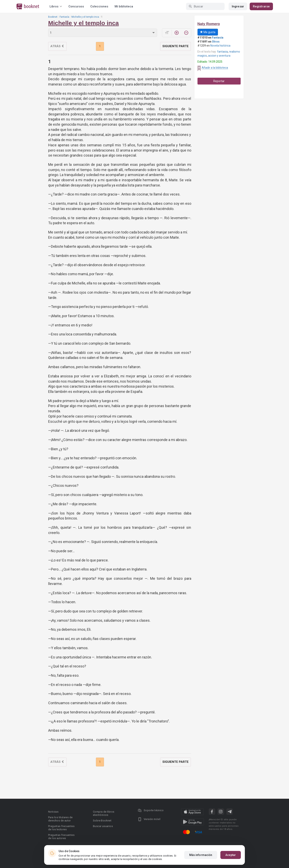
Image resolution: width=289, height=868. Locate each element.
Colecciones (99, 6)
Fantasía (64, 17)
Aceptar (231, 855)
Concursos (76, 6)
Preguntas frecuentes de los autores (61, 837)
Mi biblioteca (124, 6)
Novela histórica (220, 46)
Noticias (53, 812)
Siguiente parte (176, 46)
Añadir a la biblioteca (215, 68)
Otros (216, 42)
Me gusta (208, 32)
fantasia (222, 52)
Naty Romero (209, 24)
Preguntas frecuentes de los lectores (61, 828)
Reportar (219, 81)
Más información (201, 855)
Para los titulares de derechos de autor (60, 819)
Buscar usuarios (103, 826)
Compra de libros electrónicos (104, 813)
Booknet (53, 17)
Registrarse (261, 6)
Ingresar (238, 6)
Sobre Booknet (102, 821)
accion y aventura (219, 56)
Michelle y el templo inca (85, 17)
